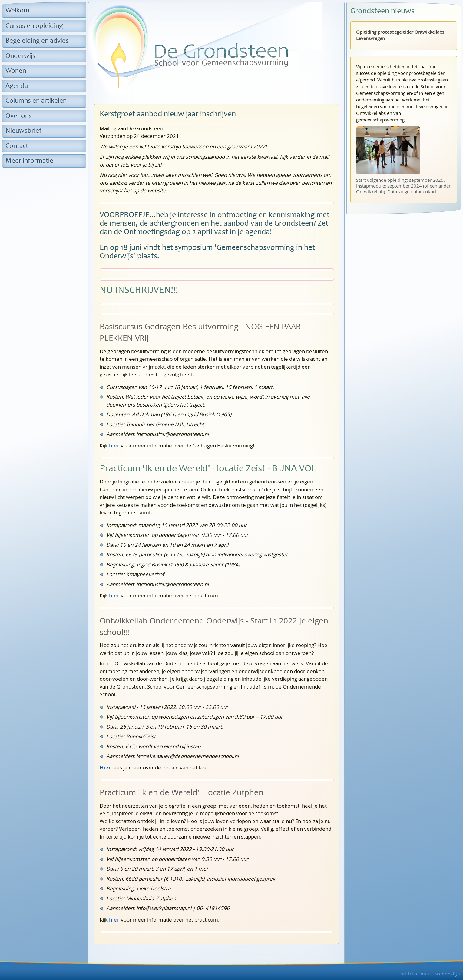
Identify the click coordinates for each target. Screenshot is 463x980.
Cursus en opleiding (34, 26)
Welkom (17, 11)
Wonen (16, 71)
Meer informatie (29, 161)
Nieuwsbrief (23, 131)
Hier (105, 767)
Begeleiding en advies (37, 41)
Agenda (17, 86)
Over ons (19, 116)
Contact (17, 146)
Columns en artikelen (36, 101)
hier (114, 445)
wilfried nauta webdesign (431, 974)
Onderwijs (20, 56)
